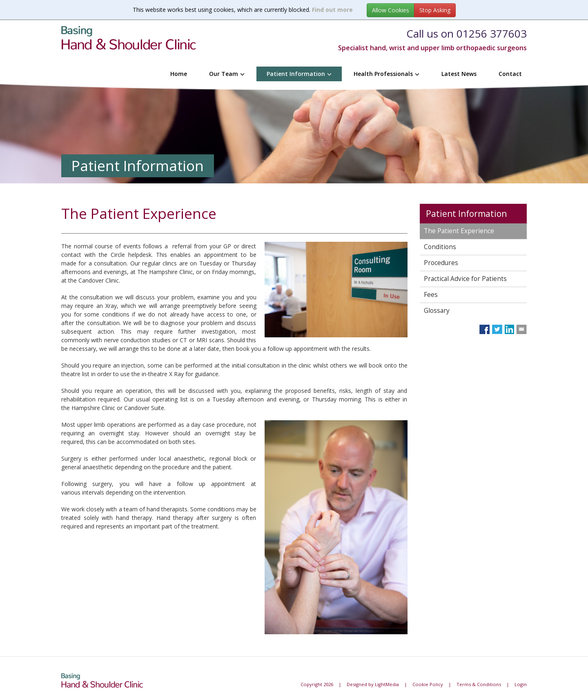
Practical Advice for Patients (465, 279)
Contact (510, 74)
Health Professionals (386, 74)
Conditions (440, 247)
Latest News (459, 74)
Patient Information (299, 74)
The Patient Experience (459, 231)
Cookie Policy (428, 684)
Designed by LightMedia (373, 684)
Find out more (332, 10)
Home (179, 74)
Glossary (437, 311)
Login (521, 684)
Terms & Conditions (479, 684)
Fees (431, 295)
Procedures (441, 263)
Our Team (227, 74)
